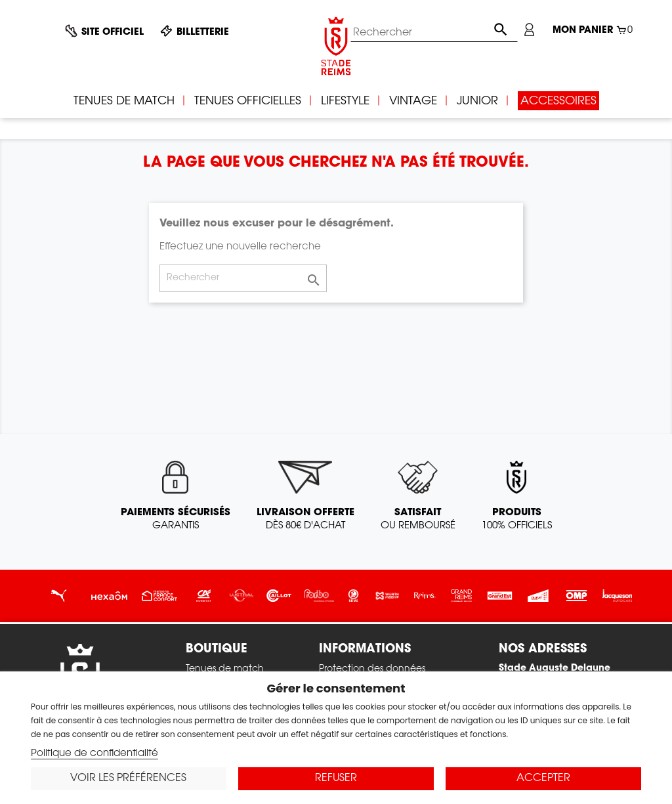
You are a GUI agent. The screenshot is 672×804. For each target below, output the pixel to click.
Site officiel (113, 33)
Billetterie (203, 33)
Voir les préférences (128, 778)
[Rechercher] (434, 33)
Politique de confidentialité (94, 754)
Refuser (336, 778)
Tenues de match (225, 669)
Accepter (543, 778)
